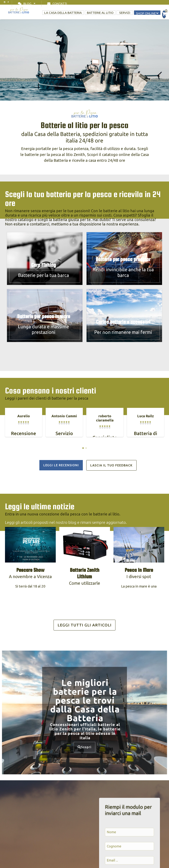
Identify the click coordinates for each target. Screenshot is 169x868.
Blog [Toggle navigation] (25, 4)
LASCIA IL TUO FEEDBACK (111, 465)
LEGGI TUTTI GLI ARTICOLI (85, 625)
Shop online (147, 13)
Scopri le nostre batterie (49, 75)
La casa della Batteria (63, 13)
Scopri (85, 747)
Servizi (125, 13)
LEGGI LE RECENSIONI (61, 465)
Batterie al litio (100, 13)
